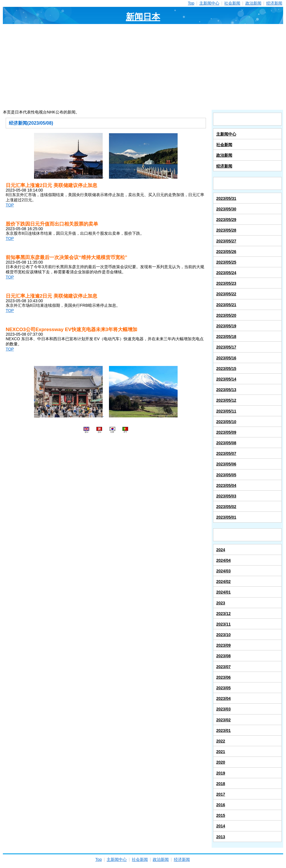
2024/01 (224, 592)
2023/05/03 (226, 496)
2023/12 (224, 614)
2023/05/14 (226, 379)
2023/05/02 (226, 507)
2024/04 (224, 560)
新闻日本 (143, 17)
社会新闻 (232, 3)
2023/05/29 (226, 220)
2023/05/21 (226, 305)
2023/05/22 (226, 294)
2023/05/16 (226, 358)
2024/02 (224, 582)
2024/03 (224, 571)
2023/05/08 (226, 443)
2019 (221, 773)
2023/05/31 (226, 198)
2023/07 (224, 667)
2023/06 (224, 677)
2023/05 (224, 688)
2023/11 (224, 624)
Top (191, 3)
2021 (221, 752)
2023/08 (224, 656)
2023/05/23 (226, 283)
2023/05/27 (226, 241)
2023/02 (224, 720)
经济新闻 (274, 3)
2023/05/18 (226, 337)
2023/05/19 (226, 326)
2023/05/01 (226, 517)
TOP (10, 205)
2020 (221, 762)
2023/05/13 (226, 390)
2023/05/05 (226, 475)
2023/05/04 (226, 485)
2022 (221, 741)
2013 (221, 837)
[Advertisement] (143, 67)
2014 (221, 826)
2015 (221, 815)
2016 (221, 805)
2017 (221, 794)
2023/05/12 (226, 400)
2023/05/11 (226, 411)
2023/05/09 (226, 432)
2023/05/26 (226, 252)
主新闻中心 (209, 3)
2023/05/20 (226, 315)
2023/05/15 (226, 369)
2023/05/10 (226, 422)
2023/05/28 (226, 230)
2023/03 (224, 709)
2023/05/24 (226, 273)
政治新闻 (253, 3)
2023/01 (224, 730)
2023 (221, 603)
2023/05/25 (226, 262)
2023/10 (224, 635)
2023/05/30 (226, 209)
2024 (221, 550)
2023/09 (224, 645)
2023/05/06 (226, 464)
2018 (221, 784)
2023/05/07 (226, 453)
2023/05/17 (226, 347)
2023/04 (224, 698)
